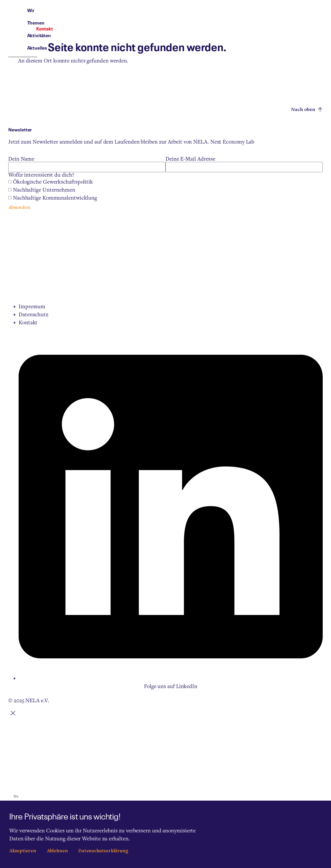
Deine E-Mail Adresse (190, 159)
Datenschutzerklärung (103, 851)
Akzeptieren (23, 851)
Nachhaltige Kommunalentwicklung (55, 198)
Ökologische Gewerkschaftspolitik (53, 182)
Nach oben (307, 110)
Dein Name (21, 159)
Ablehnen (57, 851)
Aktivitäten (205, 14)
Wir (152, 14)
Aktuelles (238, 14)
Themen (174, 14)
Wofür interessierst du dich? (41, 175)
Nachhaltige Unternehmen (44, 190)
